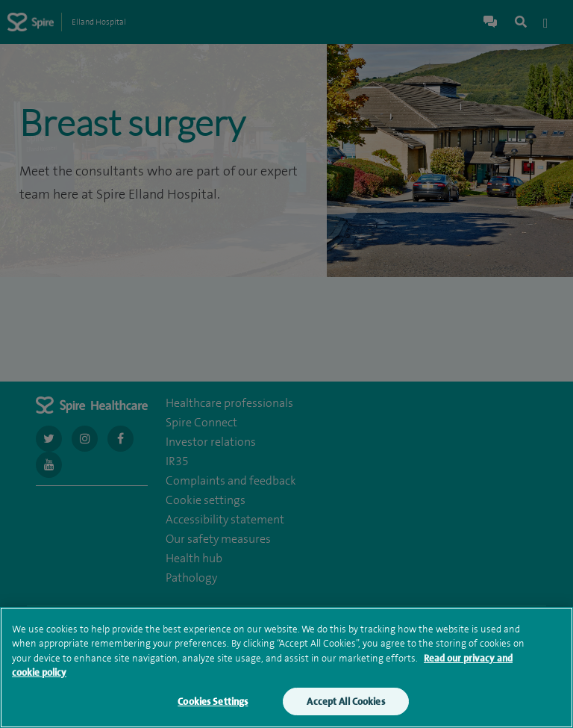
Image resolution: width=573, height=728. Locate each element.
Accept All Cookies (345, 705)
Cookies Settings (213, 705)
